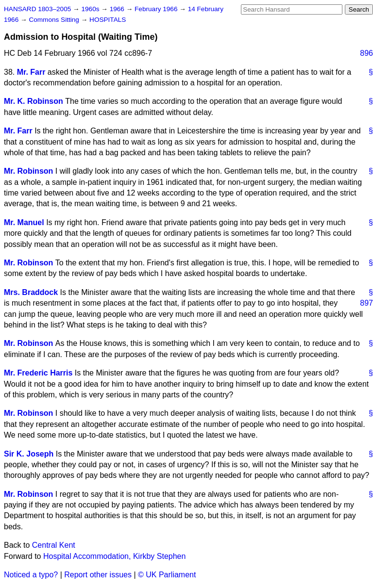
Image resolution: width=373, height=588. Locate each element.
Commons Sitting (55, 20)
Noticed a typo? (31, 575)
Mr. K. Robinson (34, 101)
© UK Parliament (167, 575)
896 (366, 53)
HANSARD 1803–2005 (37, 9)
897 (366, 303)
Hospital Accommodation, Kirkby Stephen (114, 556)
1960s (91, 9)
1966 (118, 9)
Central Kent (54, 545)
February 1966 (157, 9)
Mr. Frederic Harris (38, 373)
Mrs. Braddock (31, 292)
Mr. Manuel (24, 222)
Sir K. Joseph (29, 454)
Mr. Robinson (28, 171)
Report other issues (98, 575)
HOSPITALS (108, 20)
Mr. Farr (31, 72)
